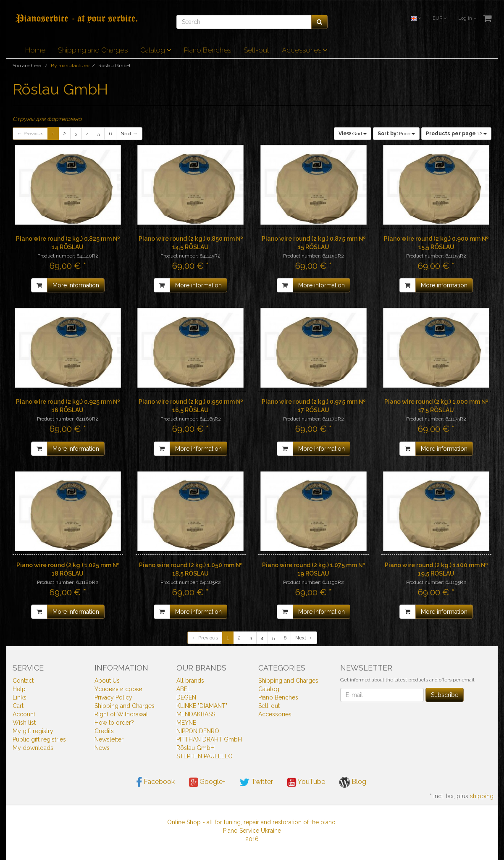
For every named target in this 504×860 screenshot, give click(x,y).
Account (24, 714)
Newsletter (109, 739)
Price (396, 134)
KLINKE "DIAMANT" (202, 706)
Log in (467, 18)
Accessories (305, 50)
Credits (104, 731)
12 (456, 134)
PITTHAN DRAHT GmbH (209, 739)
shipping (482, 796)
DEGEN (186, 697)
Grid (353, 134)
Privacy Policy (113, 697)
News (102, 748)
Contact (23, 681)
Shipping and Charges (93, 50)
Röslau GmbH (196, 748)
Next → (129, 134)
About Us (107, 681)
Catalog (156, 50)
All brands (190, 681)
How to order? (114, 723)
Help (19, 689)
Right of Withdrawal (121, 714)
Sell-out (256, 50)
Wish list (24, 723)
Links (20, 697)
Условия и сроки (118, 689)
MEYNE (186, 723)
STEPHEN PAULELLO (205, 756)
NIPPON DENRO (198, 731)
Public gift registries (39, 739)
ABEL (184, 689)
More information (76, 285)
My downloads (33, 748)
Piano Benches (207, 50)
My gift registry (33, 731)
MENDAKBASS (196, 714)
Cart (18, 706)
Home (35, 50)
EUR (440, 18)
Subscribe (445, 695)
